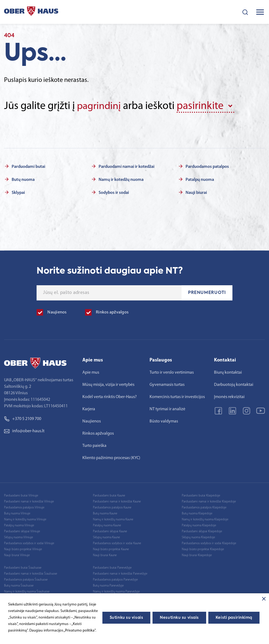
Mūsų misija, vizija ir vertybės (108, 384)
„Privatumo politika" (80, 631)
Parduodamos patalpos (207, 166)
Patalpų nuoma (200, 179)
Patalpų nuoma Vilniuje (19, 525)
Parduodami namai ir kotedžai (127, 166)
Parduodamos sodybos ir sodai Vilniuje (29, 543)
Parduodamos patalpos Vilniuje (24, 507)
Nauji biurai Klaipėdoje (197, 555)
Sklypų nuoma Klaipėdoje (198, 537)
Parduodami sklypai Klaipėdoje (202, 531)
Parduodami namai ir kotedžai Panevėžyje (120, 573)
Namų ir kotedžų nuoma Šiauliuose (27, 591)
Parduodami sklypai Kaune (110, 531)
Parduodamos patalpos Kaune (112, 507)
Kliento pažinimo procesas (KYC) (111, 457)
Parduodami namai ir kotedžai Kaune (117, 501)
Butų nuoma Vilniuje (17, 513)
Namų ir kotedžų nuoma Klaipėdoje (205, 519)
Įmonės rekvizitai (229, 396)
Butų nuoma (23, 179)
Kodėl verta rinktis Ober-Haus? (110, 396)
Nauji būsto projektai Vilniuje (23, 549)
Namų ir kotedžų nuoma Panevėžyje (116, 591)
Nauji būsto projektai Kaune (111, 549)
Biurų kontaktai (228, 372)
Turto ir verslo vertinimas (172, 372)
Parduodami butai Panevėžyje (112, 567)
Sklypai (18, 192)
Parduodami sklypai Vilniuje (22, 531)
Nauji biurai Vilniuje (17, 555)
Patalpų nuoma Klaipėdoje (199, 525)
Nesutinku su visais (179, 618)
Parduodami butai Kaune (109, 495)
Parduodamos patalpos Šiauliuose (26, 579)
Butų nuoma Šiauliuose (19, 585)
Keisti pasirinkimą (234, 618)
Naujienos (92, 421)
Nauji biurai (196, 192)
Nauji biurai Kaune (105, 555)
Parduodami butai (28, 166)
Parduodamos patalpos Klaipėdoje (204, 507)
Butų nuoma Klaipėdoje (197, 513)
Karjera (89, 409)
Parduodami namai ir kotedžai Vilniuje (29, 501)
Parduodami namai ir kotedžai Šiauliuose (31, 573)
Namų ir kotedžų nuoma (121, 179)
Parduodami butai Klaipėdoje (201, 495)
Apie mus (91, 372)
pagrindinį (100, 106)
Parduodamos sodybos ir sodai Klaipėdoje (209, 543)
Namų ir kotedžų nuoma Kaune (113, 519)
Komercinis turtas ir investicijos (177, 396)
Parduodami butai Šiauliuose (23, 567)
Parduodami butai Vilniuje (21, 495)
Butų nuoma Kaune (105, 513)
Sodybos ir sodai (114, 192)
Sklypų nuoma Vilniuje (19, 537)
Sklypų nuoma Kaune (106, 537)
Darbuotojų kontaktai (234, 384)
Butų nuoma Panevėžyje (108, 585)
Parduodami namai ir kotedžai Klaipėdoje (209, 501)
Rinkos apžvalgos (98, 433)
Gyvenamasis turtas (167, 384)
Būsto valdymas (164, 421)
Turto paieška (94, 445)
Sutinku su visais (127, 618)
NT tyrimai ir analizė (167, 409)
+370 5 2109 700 (23, 418)
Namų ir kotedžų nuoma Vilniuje (25, 519)
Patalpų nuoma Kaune (107, 525)
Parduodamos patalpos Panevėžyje (115, 579)
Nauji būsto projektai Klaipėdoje (203, 549)
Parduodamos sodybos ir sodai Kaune (117, 543)
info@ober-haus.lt (24, 431)
